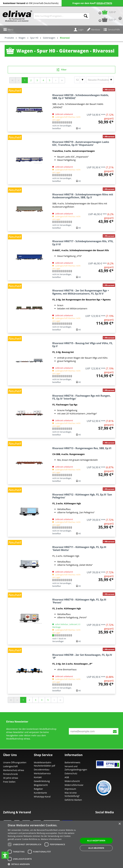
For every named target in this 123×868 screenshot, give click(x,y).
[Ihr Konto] (79, 30)
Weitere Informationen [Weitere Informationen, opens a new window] (51, 839)
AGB (67, 777)
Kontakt (38, 777)
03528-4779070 (104, 3)
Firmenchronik (10, 774)
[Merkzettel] (93, 30)
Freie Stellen (9, 782)
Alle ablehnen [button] (96, 848)
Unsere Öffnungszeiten (15, 762)
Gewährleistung (42, 781)
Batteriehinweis (72, 762)
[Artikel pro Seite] (80, 80)
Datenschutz (71, 773)
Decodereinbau (42, 770)
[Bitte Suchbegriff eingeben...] (58, 16)
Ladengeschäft (10, 766)
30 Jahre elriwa (11, 778)
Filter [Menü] (61, 69)
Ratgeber (38, 789)
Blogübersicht (41, 785)
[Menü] (8, 30)
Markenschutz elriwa (14, 770)
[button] (5, 855)
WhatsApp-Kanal (42, 797)
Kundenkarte (40, 793)
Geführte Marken (73, 800)
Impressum (70, 789)
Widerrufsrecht (72, 781)
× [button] (120, 824)
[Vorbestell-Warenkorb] (106, 20)
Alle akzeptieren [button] (96, 841)
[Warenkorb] (106, 12)
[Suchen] (86, 16)
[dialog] (61, 844)
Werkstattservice (42, 773)
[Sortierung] (100, 80)
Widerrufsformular (74, 785)
